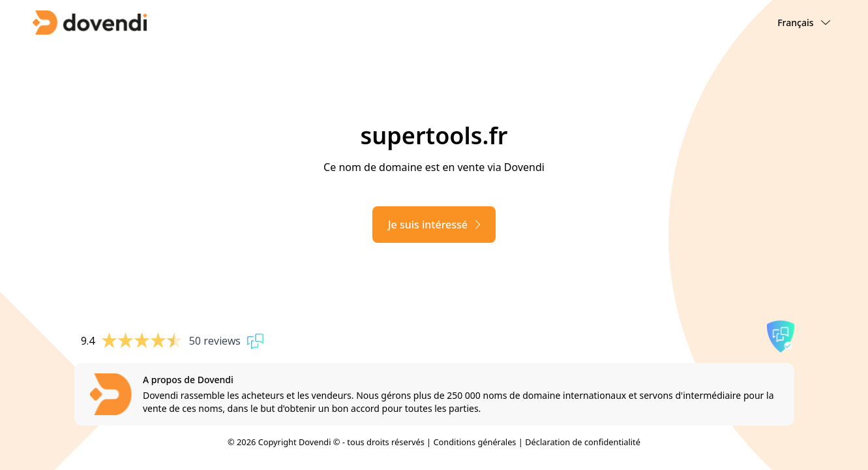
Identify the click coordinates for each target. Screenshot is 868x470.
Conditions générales (474, 442)
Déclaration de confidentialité (583, 442)
